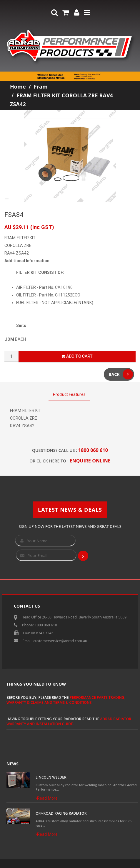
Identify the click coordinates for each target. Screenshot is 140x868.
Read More (47, 798)
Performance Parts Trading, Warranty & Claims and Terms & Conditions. (66, 700)
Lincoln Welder (51, 777)
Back (121, 374)
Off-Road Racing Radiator (61, 813)
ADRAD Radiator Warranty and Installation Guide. (69, 721)
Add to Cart (77, 356)
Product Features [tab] (69, 394)
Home (18, 87)
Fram (41, 87)
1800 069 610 (93, 450)
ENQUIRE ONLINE (90, 461)
